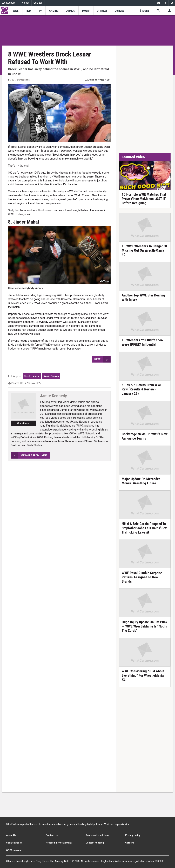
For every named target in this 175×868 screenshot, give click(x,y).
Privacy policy (133, 835)
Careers (130, 843)
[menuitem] (159, 3)
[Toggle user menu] (169, 11)
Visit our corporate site (117, 824)
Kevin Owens (51, 376)
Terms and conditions (97, 835)
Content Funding (95, 843)
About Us (11, 835)
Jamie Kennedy (21, 80)
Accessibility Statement (59, 843)
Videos (26, 3)
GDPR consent (14, 850)
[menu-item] (16, 11)
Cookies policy (14, 843)
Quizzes (38, 3)
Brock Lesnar (32, 376)
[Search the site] (158, 11)
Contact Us (52, 835)
